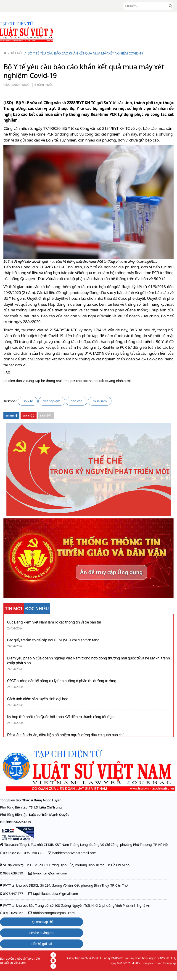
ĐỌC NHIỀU (37, 609)
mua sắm (100, 401)
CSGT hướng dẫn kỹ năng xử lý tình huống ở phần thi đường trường (62, 681)
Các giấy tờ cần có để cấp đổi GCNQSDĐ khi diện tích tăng (53, 640)
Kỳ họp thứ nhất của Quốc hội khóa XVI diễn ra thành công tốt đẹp (60, 717)
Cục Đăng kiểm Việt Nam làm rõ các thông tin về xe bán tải (54, 622)
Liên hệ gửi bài (41, 944)
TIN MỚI (14, 609)
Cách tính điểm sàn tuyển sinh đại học (37, 699)
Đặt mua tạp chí (42, 922)
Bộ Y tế (28, 401)
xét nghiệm (52, 401)
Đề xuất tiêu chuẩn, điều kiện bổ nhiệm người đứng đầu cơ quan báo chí (65, 735)
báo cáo (77, 401)
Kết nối (16, 53)
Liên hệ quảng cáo (42, 933)
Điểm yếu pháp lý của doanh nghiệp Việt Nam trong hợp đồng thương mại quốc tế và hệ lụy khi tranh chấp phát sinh (88, 661)
